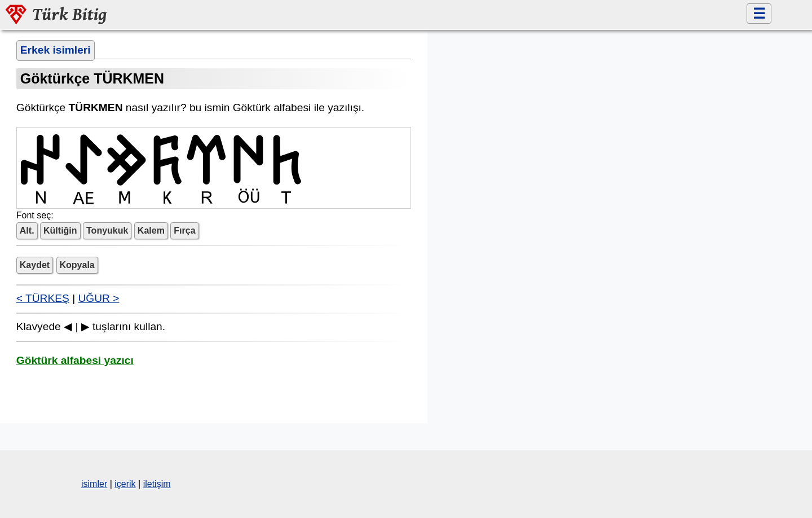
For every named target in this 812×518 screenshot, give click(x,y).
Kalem (151, 231)
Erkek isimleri (56, 50)
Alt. (27, 231)
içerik (125, 484)
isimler (94, 484)
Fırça (184, 231)
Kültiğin (60, 231)
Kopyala (77, 265)
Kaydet (35, 265)
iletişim (157, 484)
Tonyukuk (107, 231)
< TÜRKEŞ (43, 298)
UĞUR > (98, 298)
